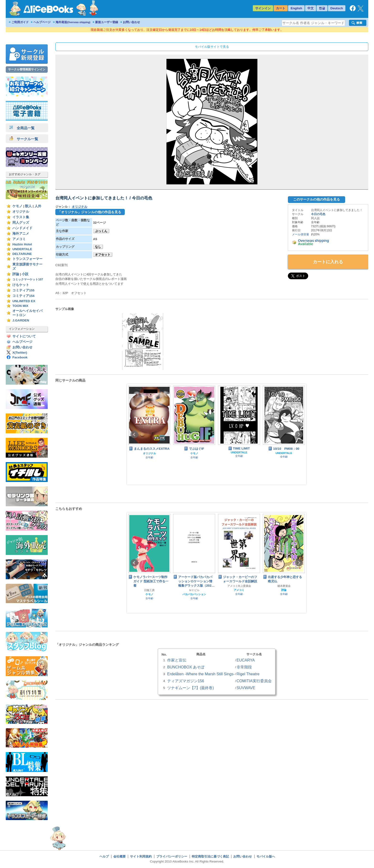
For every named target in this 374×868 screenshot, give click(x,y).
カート (281, 8)
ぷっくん (101, 231)
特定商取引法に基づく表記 (210, 856)
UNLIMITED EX (24, 301)
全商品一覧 (22, 128)
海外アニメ (21, 234)
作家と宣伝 (177, 660)
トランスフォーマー (27, 259)
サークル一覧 (24, 139)
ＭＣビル (194, 590)
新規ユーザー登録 (107, 22)
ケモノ (17, 206)
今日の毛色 (318, 214)
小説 (25, 274)
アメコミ (19, 239)
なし (98, 247)
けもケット (21, 285)
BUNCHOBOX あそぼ (186, 667)
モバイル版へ (266, 856)
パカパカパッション (194, 594)
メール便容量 (301, 234)
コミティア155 (23, 290)
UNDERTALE (22, 249)
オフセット (103, 255)
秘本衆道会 (284, 586)
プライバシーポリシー (172, 856)
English (296, 8)
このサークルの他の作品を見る (317, 199)
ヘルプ (104, 856)
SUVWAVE (246, 688)
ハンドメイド (22, 228)
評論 (16, 274)
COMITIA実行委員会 (254, 681)
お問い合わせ (131, 22)
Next (299, 434)
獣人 (28, 206)
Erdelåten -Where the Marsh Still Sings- (201, 674)
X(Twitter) (20, 353)
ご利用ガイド (20, 22)
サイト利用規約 (141, 856)
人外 (38, 206)
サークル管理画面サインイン (27, 69)
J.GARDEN (21, 320)
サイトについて (24, 336)
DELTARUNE (22, 254)
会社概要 (119, 856)
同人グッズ (21, 223)
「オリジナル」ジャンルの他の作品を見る (89, 212)
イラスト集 (21, 217)
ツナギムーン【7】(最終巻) (191, 688)
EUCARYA (246, 660)
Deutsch (337, 8)
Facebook (20, 357)
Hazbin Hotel (22, 244)
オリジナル (21, 212)
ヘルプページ (42, 22)
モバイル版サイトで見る (212, 47)
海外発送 (73, 22)
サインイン (263, 8)
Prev (134, 434)
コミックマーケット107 (28, 279)
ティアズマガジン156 (186, 681)
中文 (311, 8)
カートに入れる (328, 262)
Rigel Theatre (248, 674)
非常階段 (244, 667)
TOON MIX (20, 306)
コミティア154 (23, 296)
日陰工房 (149, 590)
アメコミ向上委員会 (239, 586)
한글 (322, 8)
